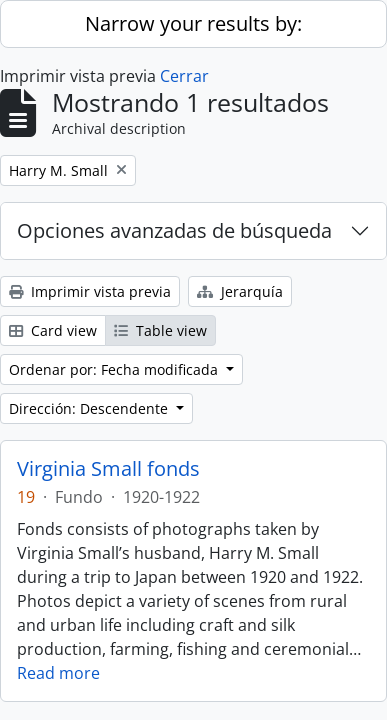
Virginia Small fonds (108, 469)
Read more (58, 673)
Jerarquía (240, 291)
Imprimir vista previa (90, 291)
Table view (160, 330)
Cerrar (184, 76)
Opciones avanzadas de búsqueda (174, 230)
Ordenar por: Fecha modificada (115, 369)
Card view (53, 330)
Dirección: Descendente (90, 408)
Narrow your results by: (193, 23)
